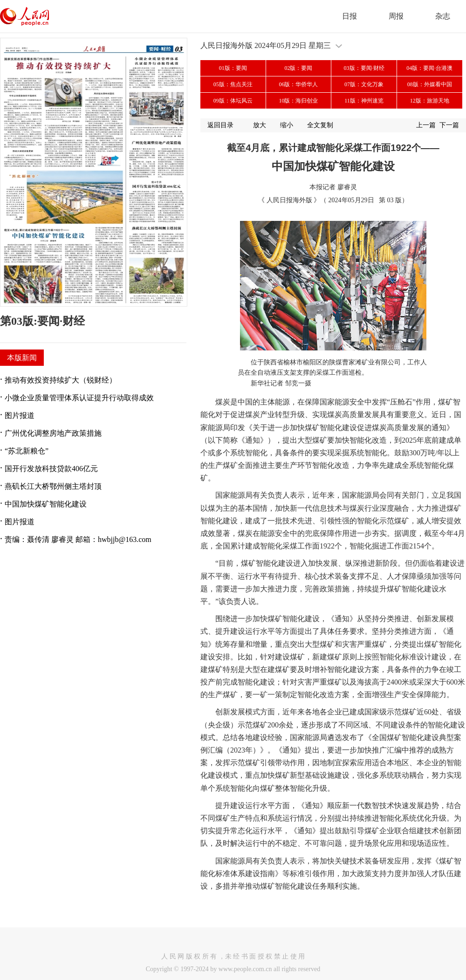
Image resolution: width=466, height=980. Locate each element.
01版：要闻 (233, 68)
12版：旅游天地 (430, 101)
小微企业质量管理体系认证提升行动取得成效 (79, 398)
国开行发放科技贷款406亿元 (51, 469)
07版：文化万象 (364, 84)
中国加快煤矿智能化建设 (46, 504)
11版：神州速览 (364, 101)
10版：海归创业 (298, 101)
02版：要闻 (298, 68)
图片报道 (20, 415)
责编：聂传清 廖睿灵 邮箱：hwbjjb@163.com (78, 539)
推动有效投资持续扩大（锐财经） (61, 380)
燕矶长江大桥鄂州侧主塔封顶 (53, 486)
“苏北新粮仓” (27, 451)
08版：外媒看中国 (430, 84)
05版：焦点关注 (233, 84)
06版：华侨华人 (298, 84)
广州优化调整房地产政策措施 (53, 433)
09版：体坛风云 (233, 101)
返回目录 (220, 125)
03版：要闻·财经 (364, 68)
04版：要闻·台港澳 (429, 68)
